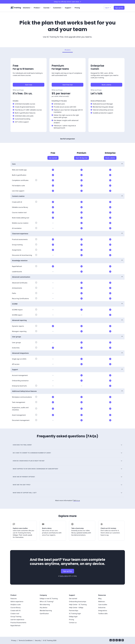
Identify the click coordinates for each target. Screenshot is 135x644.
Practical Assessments (18, 623)
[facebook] (120, 640)
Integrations (103, 611)
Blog (100, 599)
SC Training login (75, 614)
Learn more (76, 2)
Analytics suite (16, 605)
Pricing (77, 8)
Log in (108, 8)
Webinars (102, 602)
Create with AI (15, 611)
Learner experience (17, 620)
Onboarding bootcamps (78, 602)
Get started (53, 158)
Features (14, 599)
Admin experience (17, 602)
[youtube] (114, 640)
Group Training (16, 617)
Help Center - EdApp (76, 608)
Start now (29, 85)
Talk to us (76, 500)
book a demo (64, 576)
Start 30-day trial (82, 158)
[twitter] (117, 640)
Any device (43, 608)
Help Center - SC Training (78, 605)
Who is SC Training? (47, 602)
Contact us (73, 623)
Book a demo (106, 85)
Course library (16, 608)
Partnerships (74, 611)
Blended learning (46, 611)
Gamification (44, 614)
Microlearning (45, 605)
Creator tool (15, 614)
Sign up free (67, 571)
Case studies (103, 605)
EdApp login (73, 617)
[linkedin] (111, 640)
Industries (102, 608)
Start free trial (67, 85)
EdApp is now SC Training (49, 599)
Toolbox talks (103, 614)
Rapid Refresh (15, 626)
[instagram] (123, 640)
